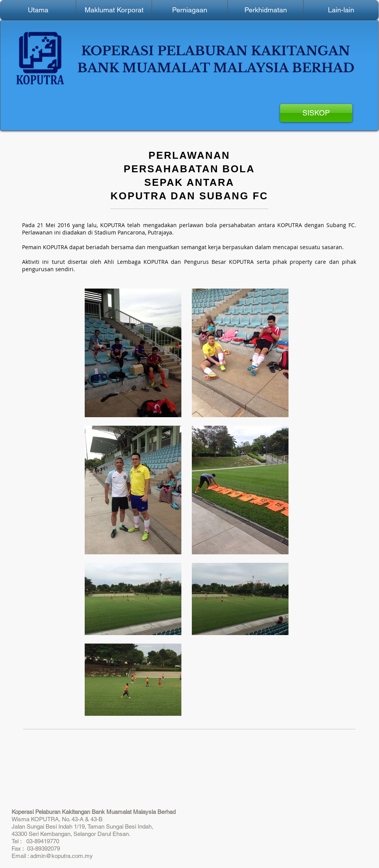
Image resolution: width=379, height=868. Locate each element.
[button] (114, 10)
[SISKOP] (316, 113)
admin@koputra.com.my (61, 856)
